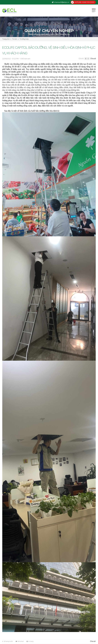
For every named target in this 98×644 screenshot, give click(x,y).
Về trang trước (8, 641)
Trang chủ (6, 39)
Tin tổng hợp (24, 39)
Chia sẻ (93, 59)
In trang (30, 641)
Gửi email (20, 641)
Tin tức (15, 39)
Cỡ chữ (81, 59)
